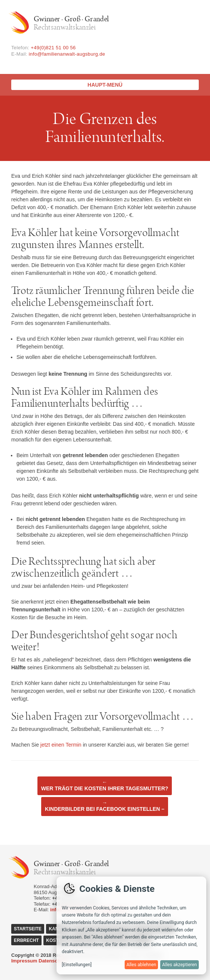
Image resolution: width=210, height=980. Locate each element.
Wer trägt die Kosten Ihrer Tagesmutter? (105, 785)
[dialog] (131, 925)
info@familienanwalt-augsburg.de (67, 54)
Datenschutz (53, 961)
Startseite (28, 929)
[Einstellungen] (77, 965)
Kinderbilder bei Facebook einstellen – (105, 806)
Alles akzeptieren (179, 965)
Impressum (24, 961)
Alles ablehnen (141, 965)
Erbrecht (26, 940)
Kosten (55, 940)
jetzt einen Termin (61, 745)
